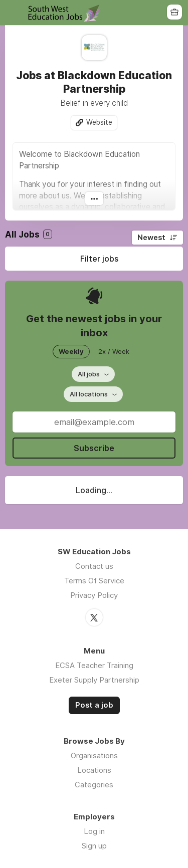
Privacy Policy (94, 595)
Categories (94, 785)
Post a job (94, 705)
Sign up (94, 846)
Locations (94, 770)
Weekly (71, 351)
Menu (14, 13)
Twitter (94, 617)
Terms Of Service (94, 581)
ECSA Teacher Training (94, 665)
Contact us (94, 566)
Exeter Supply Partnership (94, 680)
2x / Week (114, 351)
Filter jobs (99, 259)
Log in (94, 831)
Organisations (94, 755)
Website (99, 122)
